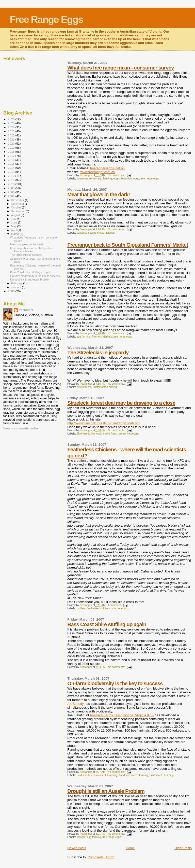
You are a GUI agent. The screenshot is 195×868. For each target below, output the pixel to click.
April (14, 230)
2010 (12, 184)
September (19, 211)
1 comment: (115, 605)
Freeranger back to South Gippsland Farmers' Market (128, 245)
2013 (12, 172)
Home (130, 848)
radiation (109, 233)
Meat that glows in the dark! (99, 194)
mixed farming (140, 775)
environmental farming (104, 775)
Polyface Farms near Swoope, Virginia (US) (122, 715)
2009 (12, 188)
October (17, 207)
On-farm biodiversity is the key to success (115, 683)
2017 (12, 156)
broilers (81, 608)
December (18, 200)
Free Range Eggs (46, 19)
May (14, 226)
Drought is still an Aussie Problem (106, 791)
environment (84, 387)
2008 (12, 192)
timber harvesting (129, 434)
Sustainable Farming (105, 387)
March (15, 234)
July (14, 219)
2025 (12, 123)
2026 (12, 119)
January (17, 287)
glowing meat (95, 233)
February (17, 283)
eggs (136, 179)
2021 (12, 139)
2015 (12, 164)
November (18, 204)
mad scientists (120, 608)
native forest (110, 434)
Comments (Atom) (101, 857)
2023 (12, 131)
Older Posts (183, 848)
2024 (12, 127)
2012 (12, 176)
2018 (12, 152)
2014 (12, 168)
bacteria (81, 233)
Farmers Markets (102, 337)
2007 (12, 196)
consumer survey (87, 179)
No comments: (117, 175)
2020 (12, 143)
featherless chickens (99, 608)
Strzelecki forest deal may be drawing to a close (121, 403)
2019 (12, 148)
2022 (12, 135)
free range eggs (150, 179)
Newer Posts (77, 848)
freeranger (26, 310)
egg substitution (123, 179)
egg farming (105, 179)
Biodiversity (83, 434)
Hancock (96, 434)
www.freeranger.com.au (98, 172)
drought (81, 837)
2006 (12, 291)
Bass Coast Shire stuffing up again (107, 624)
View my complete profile (21, 428)
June (15, 222)
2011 (12, 180)
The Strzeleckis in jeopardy (98, 352)
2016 (12, 160)
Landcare (124, 775)
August (16, 215)
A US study (75, 704)
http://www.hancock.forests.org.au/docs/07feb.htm (104, 423)
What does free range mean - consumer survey (120, 68)
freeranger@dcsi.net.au (107, 168)
